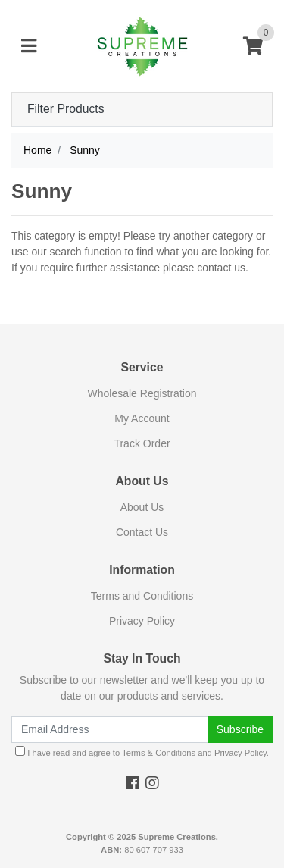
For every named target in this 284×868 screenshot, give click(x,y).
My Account (142, 418)
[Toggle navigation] (29, 47)
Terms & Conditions (159, 753)
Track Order (142, 443)
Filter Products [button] (66, 109)
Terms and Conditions (142, 596)
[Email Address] (110, 730)
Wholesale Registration (142, 393)
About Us (142, 507)
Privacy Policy (142, 621)
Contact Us (142, 532)
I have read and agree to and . (142, 752)
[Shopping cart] (253, 47)
